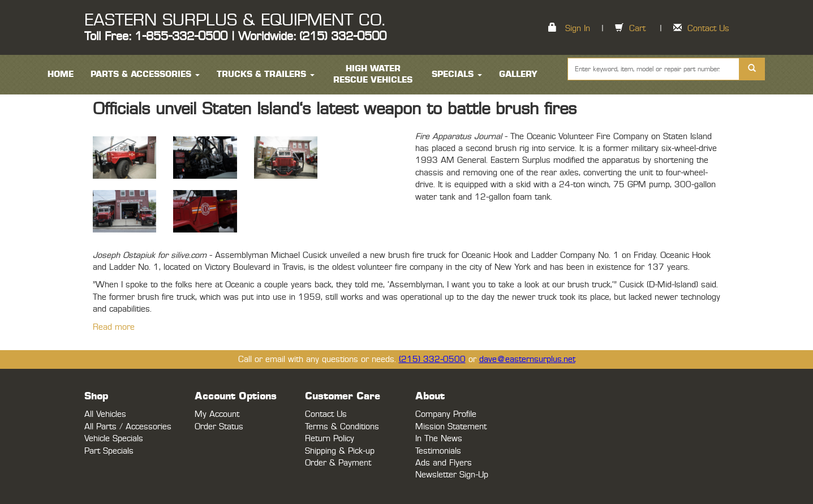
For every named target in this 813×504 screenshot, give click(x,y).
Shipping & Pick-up (340, 451)
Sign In (578, 29)
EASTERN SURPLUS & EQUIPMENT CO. (235, 20)
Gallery (518, 74)
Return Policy (330, 439)
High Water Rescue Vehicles (373, 74)
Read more (114, 327)
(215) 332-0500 (432, 359)
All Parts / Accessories (128, 427)
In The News (439, 439)
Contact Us (708, 29)
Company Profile (446, 414)
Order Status (219, 427)
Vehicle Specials (114, 439)
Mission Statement (451, 427)
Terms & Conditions (342, 427)
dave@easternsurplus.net (527, 359)
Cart (637, 29)
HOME (61, 74)
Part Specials (109, 451)
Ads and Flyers (444, 463)
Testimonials (438, 451)
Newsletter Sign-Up (452, 475)
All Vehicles (105, 414)
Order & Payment (338, 463)
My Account (217, 414)
